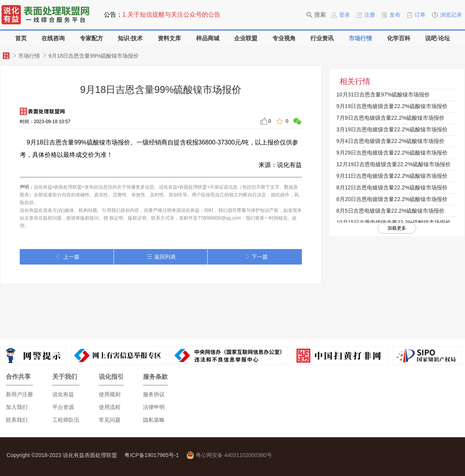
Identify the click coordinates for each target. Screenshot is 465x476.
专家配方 (91, 38)
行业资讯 (322, 38)
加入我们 (17, 407)
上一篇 (67, 257)
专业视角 (284, 38)
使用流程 (110, 407)
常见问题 (110, 420)
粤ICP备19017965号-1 (152, 455)
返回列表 (160, 257)
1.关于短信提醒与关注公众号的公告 (171, 15)
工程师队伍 (66, 420)
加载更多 (397, 228)
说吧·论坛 (437, 38)
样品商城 (208, 38)
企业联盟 (246, 38)
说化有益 (63, 394)
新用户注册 (19, 394)
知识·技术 (130, 38)
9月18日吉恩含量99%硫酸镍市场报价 (94, 56)
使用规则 (110, 394)
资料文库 (169, 38)
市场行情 (360, 38)
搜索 (316, 15)
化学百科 (399, 38)
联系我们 (17, 420)
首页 (21, 38)
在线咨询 (53, 38)
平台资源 (63, 407)
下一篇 (255, 257)
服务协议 (154, 394)
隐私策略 (154, 420)
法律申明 (154, 407)
